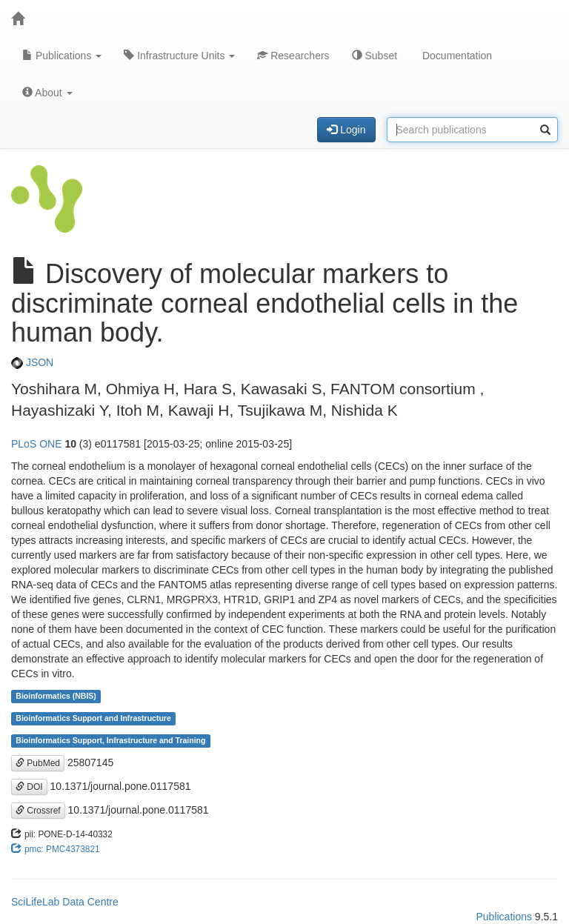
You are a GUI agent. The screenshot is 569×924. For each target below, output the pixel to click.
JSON (32, 362)
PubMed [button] (38, 763)
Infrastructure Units (179, 56)
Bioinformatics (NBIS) (56, 697)
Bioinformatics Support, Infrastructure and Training (110, 741)
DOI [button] (29, 787)
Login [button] (346, 130)
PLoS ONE (36, 444)
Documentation (456, 56)
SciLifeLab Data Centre (65, 902)
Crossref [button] (38, 811)
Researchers (293, 56)
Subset (375, 56)
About (47, 93)
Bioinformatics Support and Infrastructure (93, 719)
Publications (62, 56)
